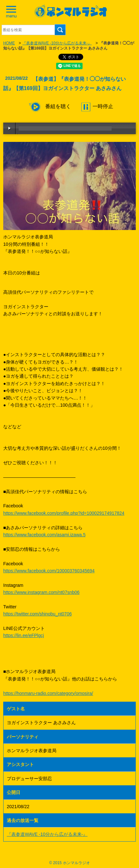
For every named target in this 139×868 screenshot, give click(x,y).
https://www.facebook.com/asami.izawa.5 (44, 535)
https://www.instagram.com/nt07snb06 (41, 592)
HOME (9, 43)
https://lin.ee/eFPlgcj (24, 635)
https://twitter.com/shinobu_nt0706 (37, 614)
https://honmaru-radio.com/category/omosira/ (48, 693)
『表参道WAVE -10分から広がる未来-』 (57, 43)
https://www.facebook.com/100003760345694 (49, 571)
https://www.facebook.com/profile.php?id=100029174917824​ (64, 513)
